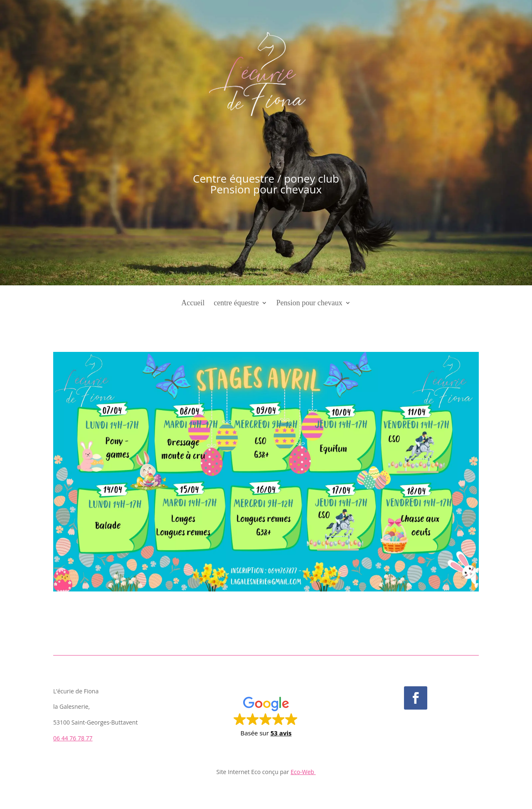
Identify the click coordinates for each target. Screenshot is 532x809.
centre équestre (236, 303)
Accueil (193, 303)
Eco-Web (303, 772)
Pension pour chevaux (309, 303)
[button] (266, 716)
